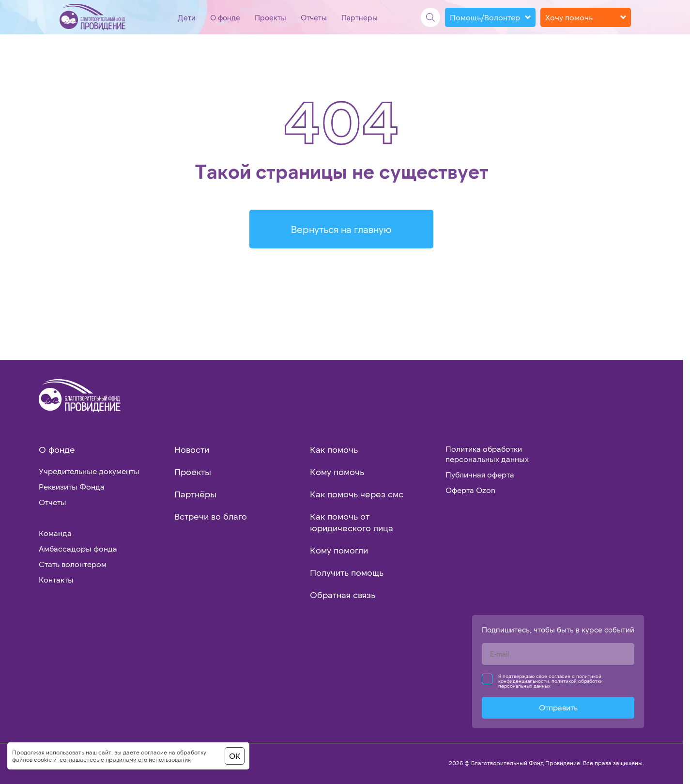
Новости (192, 449)
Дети (187, 17)
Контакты (56, 579)
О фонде (225, 17)
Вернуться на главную (341, 229)
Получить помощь (347, 572)
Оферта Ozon (470, 490)
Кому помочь (337, 472)
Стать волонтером (73, 564)
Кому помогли (339, 550)
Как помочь (334, 449)
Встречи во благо (211, 516)
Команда (55, 533)
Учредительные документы (89, 471)
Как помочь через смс (357, 494)
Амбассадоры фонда (78, 548)
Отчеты (314, 17)
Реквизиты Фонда (72, 486)
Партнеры (360, 17)
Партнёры (195, 494)
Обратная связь (343, 595)
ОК (235, 756)
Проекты (270, 17)
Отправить (558, 707)
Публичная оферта (480, 474)
